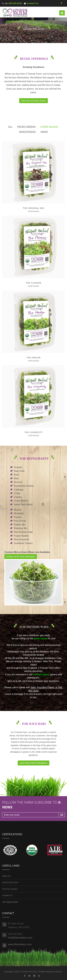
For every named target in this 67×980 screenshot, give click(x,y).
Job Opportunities (10, 902)
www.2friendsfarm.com (20, 944)
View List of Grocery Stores (33, 101)
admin (58, 972)
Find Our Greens (10, 889)
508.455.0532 (15, 3)
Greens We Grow (10, 882)
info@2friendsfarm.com (20, 938)
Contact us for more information (21, 557)
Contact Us (33, 3)
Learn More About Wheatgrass (33, 763)
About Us (6, 876)
